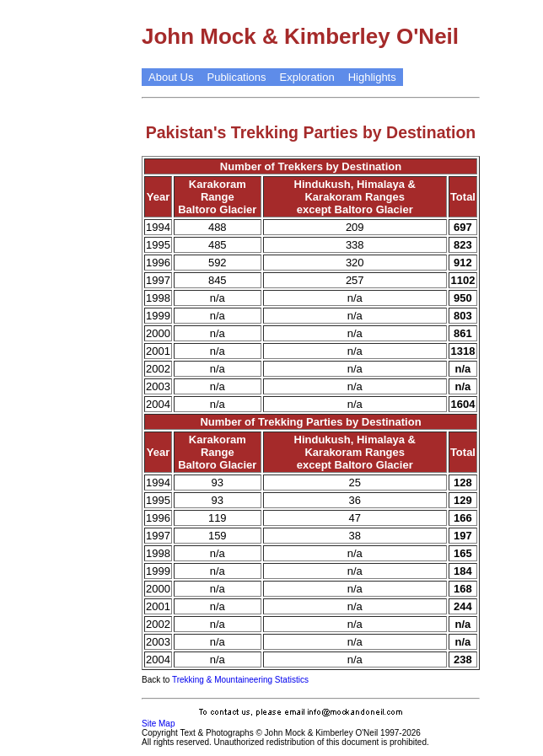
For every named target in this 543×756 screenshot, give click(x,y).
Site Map (158, 724)
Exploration (307, 77)
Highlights (372, 77)
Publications (236, 77)
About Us (171, 77)
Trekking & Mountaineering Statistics (240, 680)
